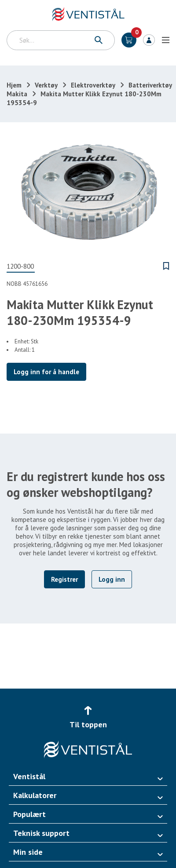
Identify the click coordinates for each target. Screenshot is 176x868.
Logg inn (149, 40)
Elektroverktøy (93, 85)
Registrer (64, 579)
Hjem (14, 85)
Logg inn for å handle (46, 372)
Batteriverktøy (150, 85)
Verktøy (46, 85)
